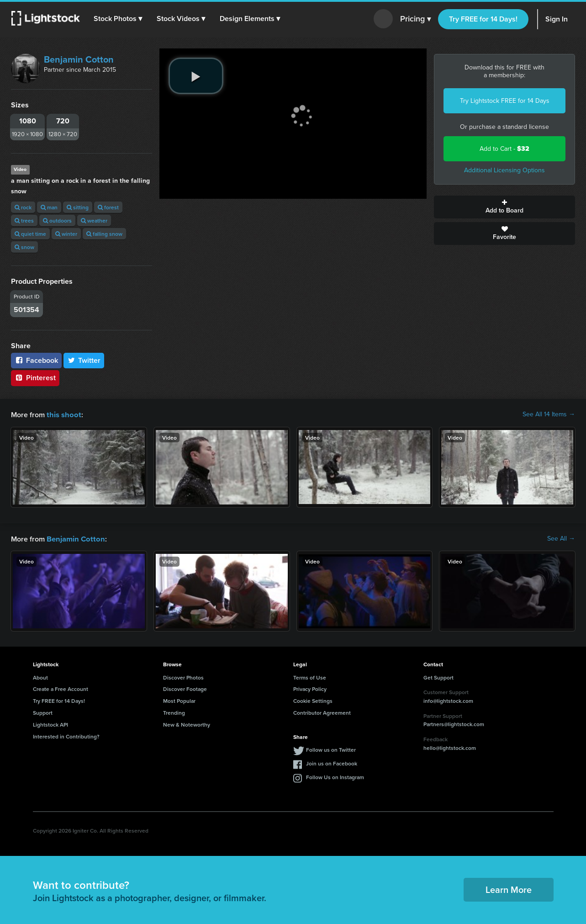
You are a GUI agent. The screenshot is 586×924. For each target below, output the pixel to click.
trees (24, 220)
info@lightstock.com (448, 700)
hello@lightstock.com (450, 747)
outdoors (57, 220)
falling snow (104, 234)
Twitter (84, 360)
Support (43, 712)
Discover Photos (183, 677)
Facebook (36, 360)
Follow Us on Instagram (335, 776)
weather (94, 220)
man (49, 207)
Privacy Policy (310, 688)
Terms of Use (310, 677)
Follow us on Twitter (331, 749)
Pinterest (35, 378)
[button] (118, 19)
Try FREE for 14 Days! (483, 19)
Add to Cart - (504, 149)
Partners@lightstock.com (454, 723)
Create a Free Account (61, 688)
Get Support (438, 677)
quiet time (30, 234)
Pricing (415, 19)
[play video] (196, 76)
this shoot (63, 414)
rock (23, 207)
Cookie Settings (313, 700)
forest (108, 207)
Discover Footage (185, 688)
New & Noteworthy (187, 724)
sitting (78, 207)
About (40, 677)
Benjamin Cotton (79, 59)
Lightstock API (50, 724)
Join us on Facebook (332, 762)
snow (24, 247)
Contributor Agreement (322, 712)
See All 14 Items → (549, 414)
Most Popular (179, 700)
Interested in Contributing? (66, 735)
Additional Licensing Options (504, 170)
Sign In (557, 19)
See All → (561, 538)
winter (66, 234)
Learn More (509, 889)
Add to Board (504, 207)
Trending (174, 712)
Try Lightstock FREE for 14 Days (505, 101)
